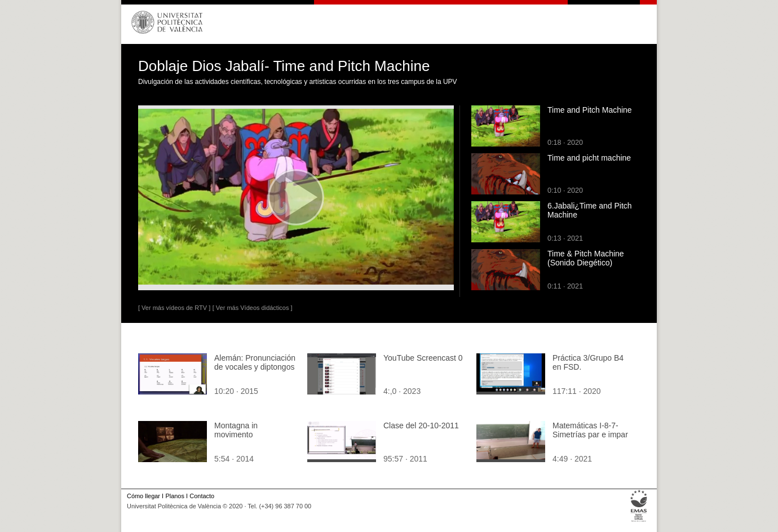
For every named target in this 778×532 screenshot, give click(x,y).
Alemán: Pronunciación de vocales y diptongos (255, 362)
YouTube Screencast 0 (423, 358)
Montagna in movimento (236, 430)
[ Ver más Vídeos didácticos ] (253, 308)
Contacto (202, 496)
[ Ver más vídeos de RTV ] (174, 308)
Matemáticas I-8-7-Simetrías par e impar (590, 430)
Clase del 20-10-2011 (421, 425)
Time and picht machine (589, 158)
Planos (174, 496)
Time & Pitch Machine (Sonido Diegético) (586, 258)
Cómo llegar (143, 496)
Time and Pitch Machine (590, 110)
